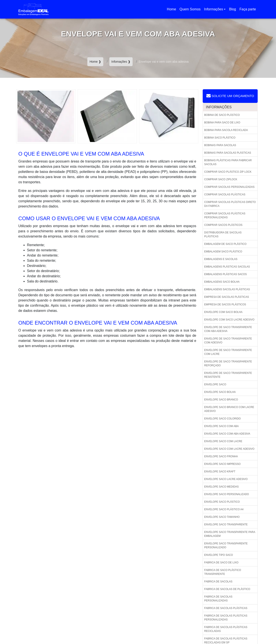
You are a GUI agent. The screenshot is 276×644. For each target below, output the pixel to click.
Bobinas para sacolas (220, 145)
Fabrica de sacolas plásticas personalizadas (226, 618)
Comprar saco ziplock (221, 179)
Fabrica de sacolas (218, 582)
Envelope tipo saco (219, 555)
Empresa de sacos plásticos (225, 304)
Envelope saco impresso (222, 464)
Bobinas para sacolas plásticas (228, 153)
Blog (232, 9)
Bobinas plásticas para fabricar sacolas (228, 162)
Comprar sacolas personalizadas (229, 187)
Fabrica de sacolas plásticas (226, 608)
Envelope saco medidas (221, 487)
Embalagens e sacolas (221, 259)
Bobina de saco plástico (222, 115)
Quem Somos (190, 9)
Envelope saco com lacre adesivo (229, 449)
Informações (213, 9)
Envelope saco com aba (221, 426)
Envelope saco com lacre (223, 441)
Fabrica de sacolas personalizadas (218, 599)
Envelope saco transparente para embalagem (230, 534)
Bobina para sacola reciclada (226, 130)
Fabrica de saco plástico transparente (223, 572)
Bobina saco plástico (220, 138)
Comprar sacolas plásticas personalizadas (225, 215)
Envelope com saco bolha (223, 312)
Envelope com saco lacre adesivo (229, 320)
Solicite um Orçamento (230, 96)
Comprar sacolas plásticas (225, 194)
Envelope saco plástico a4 (224, 509)
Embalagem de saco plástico (225, 244)
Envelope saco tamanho (222, 517)
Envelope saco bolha (220, 392)
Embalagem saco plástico (223, 252)
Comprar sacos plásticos (223, 225)
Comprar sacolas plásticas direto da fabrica (230, 204)
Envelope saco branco (221, 400)
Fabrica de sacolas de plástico (227, 589)
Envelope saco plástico (222, 502)
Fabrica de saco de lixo (221, 563)
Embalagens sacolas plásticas (227, 289)
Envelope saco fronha (221, 456)
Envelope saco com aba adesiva (227, 434)
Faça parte (248, 9)
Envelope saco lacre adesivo (226, 479)
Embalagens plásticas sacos (225, 274)
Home (172, 10)
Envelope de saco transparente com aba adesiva (228, 329)
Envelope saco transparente (226, 524)
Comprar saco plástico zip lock (228, 172)
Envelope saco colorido (222, 419)
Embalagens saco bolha (222, 282)
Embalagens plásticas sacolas (227, 267)
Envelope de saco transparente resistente (228, 375)
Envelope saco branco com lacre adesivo (229, 409)
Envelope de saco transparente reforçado (228, 363)
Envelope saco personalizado (227, 494)
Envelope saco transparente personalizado (226, 545)
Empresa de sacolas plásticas (227, 297)
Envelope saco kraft (220, 472)
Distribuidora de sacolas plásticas (223, 234)
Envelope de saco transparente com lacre (228, 352)
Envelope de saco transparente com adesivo (228, 341)
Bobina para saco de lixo (222, 123)
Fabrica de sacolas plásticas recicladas (226, 629)
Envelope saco (215, 384)
